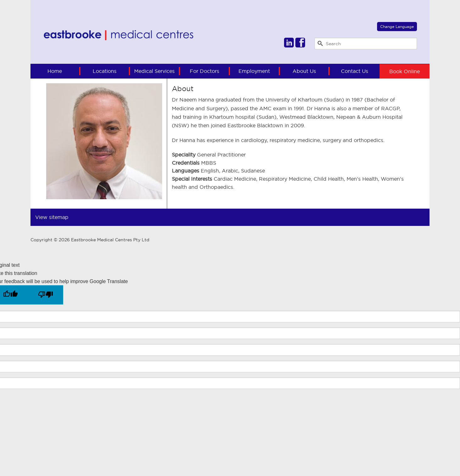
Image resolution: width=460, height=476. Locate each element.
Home (55, 71)
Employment (254, 71)
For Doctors (205, 71)
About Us (304, 71)
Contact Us (355, 71)
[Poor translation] (46, 295)
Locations (105, 71)
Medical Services (154, 71)
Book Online (405, 71)
